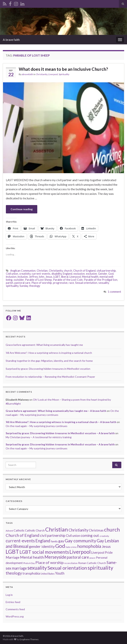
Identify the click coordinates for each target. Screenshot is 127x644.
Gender (103, 274)
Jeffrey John (37, 277)
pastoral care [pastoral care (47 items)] (78, 557)
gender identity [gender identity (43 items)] (42, 546)
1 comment (114, 292)
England (68, 274)
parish (10, 283)
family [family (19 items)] (54, 541)
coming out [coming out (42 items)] (90, 535)
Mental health (90, 277)
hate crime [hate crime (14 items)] (71, 547)
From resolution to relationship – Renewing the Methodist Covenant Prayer (50, 377)
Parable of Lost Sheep (38, 280)
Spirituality (64, 74)
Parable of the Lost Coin (68, 280)
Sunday (24, 286)
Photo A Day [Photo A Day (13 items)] (29, 563)
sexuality (104, 283)
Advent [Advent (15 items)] (9, 531)
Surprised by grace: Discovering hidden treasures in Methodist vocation (48, 369)
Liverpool (53, 74)
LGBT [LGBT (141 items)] (12, 552)
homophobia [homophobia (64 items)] (89, 546)
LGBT (57, 277)
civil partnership (106, 271)
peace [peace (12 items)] (92, 558)
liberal (65, 277)
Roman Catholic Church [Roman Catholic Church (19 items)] (92, 563)
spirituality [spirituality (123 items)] (100, 568)
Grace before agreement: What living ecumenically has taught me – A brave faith (56, 411)
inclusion (11, 277)
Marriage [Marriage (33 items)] (13, 557)
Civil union (12, 274)
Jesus (49, 277)
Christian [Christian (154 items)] (57, 529)
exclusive (91, 274)
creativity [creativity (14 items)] (104, 536)
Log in (9, 595)
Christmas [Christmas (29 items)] (96, 530)
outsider (19, 280)
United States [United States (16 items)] (48, 574)
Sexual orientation (86, 283)
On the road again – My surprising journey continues (37, 426)
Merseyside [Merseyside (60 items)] (55, 557)
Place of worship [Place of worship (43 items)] (49, 562)
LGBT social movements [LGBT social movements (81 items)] (44, 552)
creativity (25, 274)
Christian (42, 271)
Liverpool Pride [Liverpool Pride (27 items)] (102, 553)
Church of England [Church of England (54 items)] (23, 535)
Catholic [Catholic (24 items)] (19, 530)
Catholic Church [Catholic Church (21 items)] (35, 530)
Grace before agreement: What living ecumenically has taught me (44, 345)
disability (57, 274)
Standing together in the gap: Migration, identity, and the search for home (49, 361)
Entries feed (13, 602)
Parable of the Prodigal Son (101, 280)
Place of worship (42, 283)
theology (35, 286)
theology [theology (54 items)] (14, 573)
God (111, 274)
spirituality (12, 286)
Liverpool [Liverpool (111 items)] (80, 552)
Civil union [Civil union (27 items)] (73, 536)
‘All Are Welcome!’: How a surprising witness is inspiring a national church (49, 353)
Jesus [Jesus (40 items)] (106, 546)
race (71, 283)
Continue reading (22, 209)
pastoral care (22, 283)
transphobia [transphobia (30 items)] (31, 573)
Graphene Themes (29, 639)
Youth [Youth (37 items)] (60, 573)
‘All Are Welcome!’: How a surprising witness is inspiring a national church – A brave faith (61, 422)
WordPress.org (15, 616)
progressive (60, 283)
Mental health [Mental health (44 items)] (32, 557)
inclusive (23, 277)
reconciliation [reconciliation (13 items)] (71, 563)
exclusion (79, 274)
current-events (41, 274)
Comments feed (15, 609)
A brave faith (11, 40)
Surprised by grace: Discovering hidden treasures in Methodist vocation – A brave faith (60, 433)
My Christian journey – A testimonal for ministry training (39, 437)
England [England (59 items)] (43, 541)
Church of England (84, 271)
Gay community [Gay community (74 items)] (80, 541)
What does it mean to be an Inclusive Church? (63, 69)
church (68, 271)
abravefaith (27, 74)
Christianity (42, 74)
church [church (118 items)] (112, 530)
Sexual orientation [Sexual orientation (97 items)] (67, 568)
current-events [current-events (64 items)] (20, 541)
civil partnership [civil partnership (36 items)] (53, 535)
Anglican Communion (23, 271)
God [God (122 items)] (60, 546)
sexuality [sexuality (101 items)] (37, 568)
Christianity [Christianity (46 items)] (78, 530)
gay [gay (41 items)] (61, 541)
